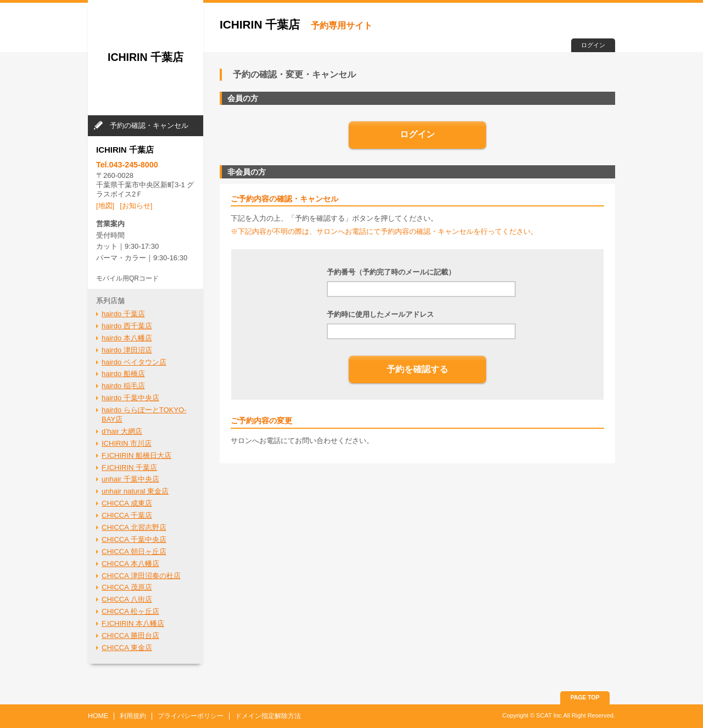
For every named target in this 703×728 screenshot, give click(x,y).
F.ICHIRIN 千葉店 (129, 467)
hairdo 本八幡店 (127, 338)
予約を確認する (417, 369)
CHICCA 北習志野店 (134, 527)
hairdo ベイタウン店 (134, 362)
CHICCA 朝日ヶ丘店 (134, 551)
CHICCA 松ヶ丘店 (130, 611)
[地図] (105, 206)
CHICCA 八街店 (127, 599)
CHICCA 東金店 (127, 648)
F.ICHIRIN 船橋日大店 (136, 455)
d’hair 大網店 (122, 431)
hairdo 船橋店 (123, 374)
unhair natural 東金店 (135, 491)
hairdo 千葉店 (123, 314)
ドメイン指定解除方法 (268, 716)
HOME (98, 716)
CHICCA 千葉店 (127, 515)
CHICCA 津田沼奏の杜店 (141, 576)
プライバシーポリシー (191, 716)
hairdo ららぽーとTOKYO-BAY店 (144, 415)
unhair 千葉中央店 (130, 479)
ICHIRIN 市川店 (127, 443)
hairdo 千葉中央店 (130, 398)
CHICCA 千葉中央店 (134, 539)
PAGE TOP (585, 698)
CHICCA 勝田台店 (130, 635)
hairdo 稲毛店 (123, 386)
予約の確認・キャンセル (149, 125)
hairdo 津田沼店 (127, 350)
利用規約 (133, 716)
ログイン (593, 45)
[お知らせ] (136, 206)
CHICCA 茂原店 (127, 587)
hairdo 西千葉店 (127, 326)
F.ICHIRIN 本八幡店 (133, 623)
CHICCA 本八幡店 (130, 564)
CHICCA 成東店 (127, 503)
